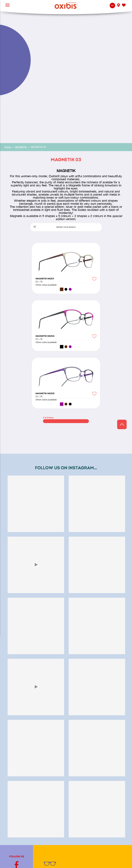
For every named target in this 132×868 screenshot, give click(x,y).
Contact (48, 772)
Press (47, 796)
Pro (112, 6)
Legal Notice (121, 861)
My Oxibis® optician (55, 776)
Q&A (46, 768)
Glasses (48, 748)
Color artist (50, 744)
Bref (46, 836)
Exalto (47, 828)
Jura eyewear (51, 740)
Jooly (47, 832)
